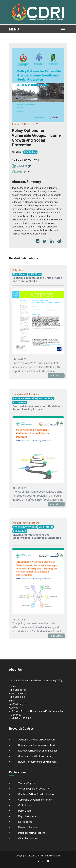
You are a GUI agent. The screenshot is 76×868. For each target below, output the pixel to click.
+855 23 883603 (18, 697)
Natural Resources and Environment (37, 762)
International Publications (32, 833)
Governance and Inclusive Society (36, 756)
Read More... (56, 376)
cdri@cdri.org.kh (18, 704)
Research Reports (28, 827)
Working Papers (27, 783)
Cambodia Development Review (35, 800)
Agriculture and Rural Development (37, 740)
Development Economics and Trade (37, 745)
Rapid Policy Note (27, 816)
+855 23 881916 (18, 694)
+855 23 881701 (18, 690)
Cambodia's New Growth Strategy (36, 794)
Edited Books (25, 822)
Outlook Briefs (26, 805)
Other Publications (28, 838)
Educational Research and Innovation (38, 751)
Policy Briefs (25, 811)
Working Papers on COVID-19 (34, 789)
